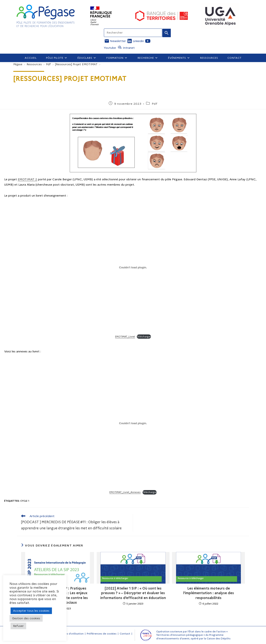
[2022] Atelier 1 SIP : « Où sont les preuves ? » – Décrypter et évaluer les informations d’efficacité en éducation (133, 593)
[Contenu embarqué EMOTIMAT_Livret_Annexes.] (133, 423)
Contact (125, 634)
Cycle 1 (25, 501)
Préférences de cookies (102, 634)
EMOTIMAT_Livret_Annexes (125, 492)
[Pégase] (18, 64)
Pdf (155, 104)
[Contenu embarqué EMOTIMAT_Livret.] (133, 267)
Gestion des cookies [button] (26, 618)
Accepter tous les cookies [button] (31, 611)
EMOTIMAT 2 (27, 179)
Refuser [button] (18, 626)
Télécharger (144, 337)
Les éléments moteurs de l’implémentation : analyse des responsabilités (209, 593)
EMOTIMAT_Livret (125, 337)
